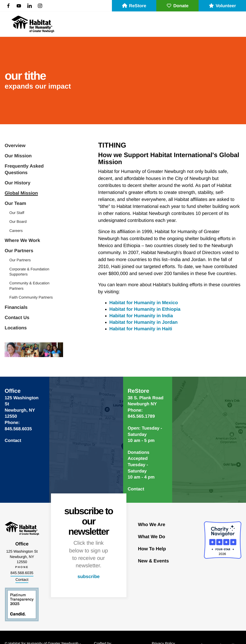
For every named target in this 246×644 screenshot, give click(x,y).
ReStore (134, 6)
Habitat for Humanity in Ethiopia (145, 309)
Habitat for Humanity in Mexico (144, 303)
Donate (177, 6)
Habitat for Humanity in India (141, 316)
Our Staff (17, 213)
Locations (16, 328)
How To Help (152, 549)
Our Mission (18, 156)
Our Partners (19, 251)
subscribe (89, 577)
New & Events (153, 561)
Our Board (18, 222)
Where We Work (22, 241)
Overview (15, 146)
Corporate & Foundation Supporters (29, 272)
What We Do (152, 537)
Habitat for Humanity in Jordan (143, 322)
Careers (16, 231)
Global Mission (21, 193)
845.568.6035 (22, 573)
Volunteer (222, 6)
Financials (16, 307)
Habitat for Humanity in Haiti (141, 329)
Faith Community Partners (31, 298)
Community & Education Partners (29, 286)
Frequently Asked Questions (24, 169)
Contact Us (17, 318)
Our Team (15, 203)
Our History (18, 183)
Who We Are (152, 525)
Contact (13, 441)
